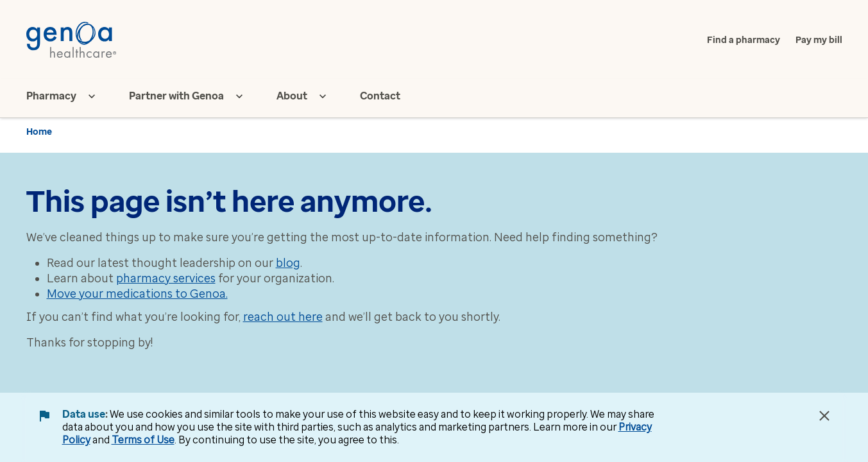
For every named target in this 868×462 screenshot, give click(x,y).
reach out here (283, 317)
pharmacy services (166, 278)
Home (39, 132)
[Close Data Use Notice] (824, 416)
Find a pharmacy (744, 40)
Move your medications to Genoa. (137, 294)
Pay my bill (819, 40)
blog (288, 263)
